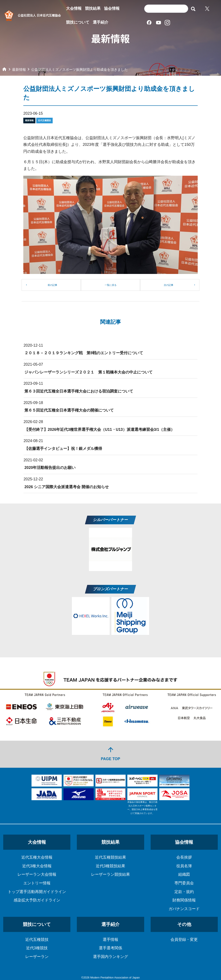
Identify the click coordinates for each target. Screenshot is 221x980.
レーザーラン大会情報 (37, 874)
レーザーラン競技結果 (110, 874)
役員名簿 (184, 866)
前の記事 (52, 285)
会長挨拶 (184, 857)
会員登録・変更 (184, 940)
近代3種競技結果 (110, 866)
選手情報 (110, 940)
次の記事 (169, 285)
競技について (78, 22)
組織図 (184, 874)
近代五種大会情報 (37, 857)
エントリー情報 (37, 883)
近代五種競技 (37, 940)
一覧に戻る (111, 285)
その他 (184, 924)
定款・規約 (184, 892)
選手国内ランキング (110, 957)
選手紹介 (101, 22)
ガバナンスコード (184, 909)
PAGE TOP (110, 754)
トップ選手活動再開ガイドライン (37, 892)
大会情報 (74, 8)
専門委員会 (184, 883)
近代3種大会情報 (37, 866)
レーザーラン (37, 957)
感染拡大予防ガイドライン (37, 900)
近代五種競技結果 (110, 857)
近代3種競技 (37, 948)
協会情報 (112, 8)
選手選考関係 (110, 948)
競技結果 (93, 8)
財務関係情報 (184, 900)
